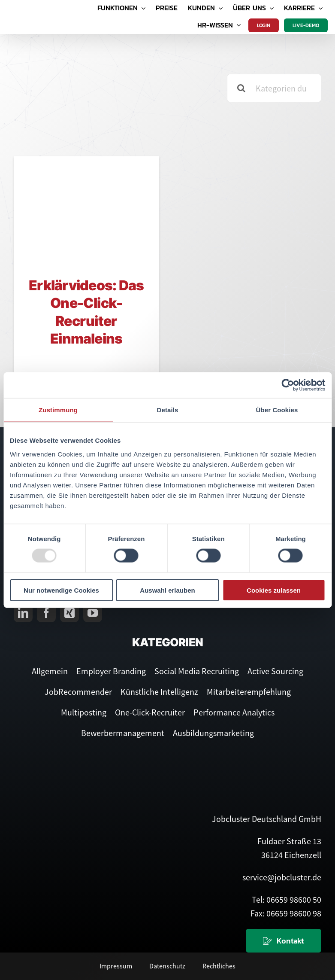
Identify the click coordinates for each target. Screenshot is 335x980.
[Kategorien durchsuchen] (274, 88)
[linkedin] (23, 613)
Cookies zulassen (274, 590)
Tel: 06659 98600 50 (287, 899)
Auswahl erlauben (167, 590)
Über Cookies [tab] (277, 410)
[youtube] (93, 613)
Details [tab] (168, 410)
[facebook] (46, 613)
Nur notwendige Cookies (61, 590)
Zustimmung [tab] (58, 410)
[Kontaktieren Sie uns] (284, 941)
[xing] (69, 613)
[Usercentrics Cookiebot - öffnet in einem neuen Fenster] (288, 385)
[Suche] (241, 88)
